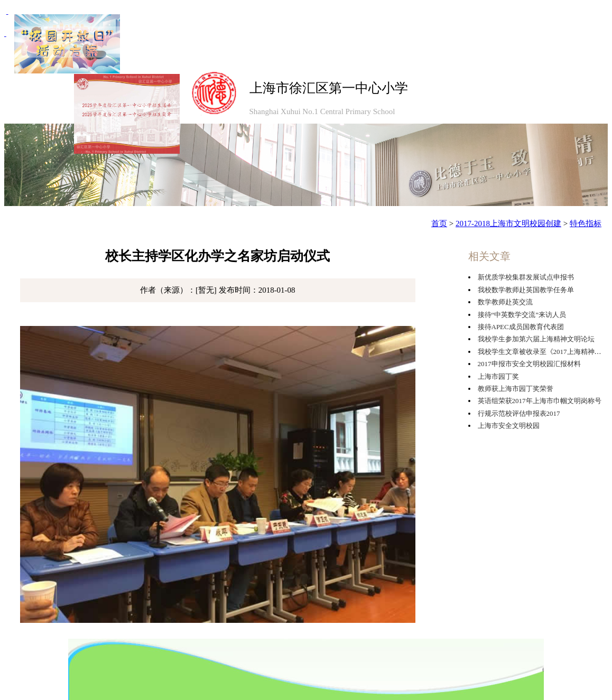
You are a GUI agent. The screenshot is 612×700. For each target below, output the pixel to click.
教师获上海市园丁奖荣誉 (516, 389)
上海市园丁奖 (498, 376)
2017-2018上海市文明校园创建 (508, 223)
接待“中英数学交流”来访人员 (522, 315)
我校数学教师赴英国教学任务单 (526, 290)
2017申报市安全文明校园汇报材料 (529, 364)
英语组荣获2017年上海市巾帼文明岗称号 (540, 401)
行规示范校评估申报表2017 (519, 413)
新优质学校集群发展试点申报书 (526, 277)
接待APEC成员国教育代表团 (521, 327)
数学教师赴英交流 (505, 302)
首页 (439, 223)
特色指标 (586, 223)
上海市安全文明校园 (509, 426)
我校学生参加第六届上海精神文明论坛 (536, 339)
